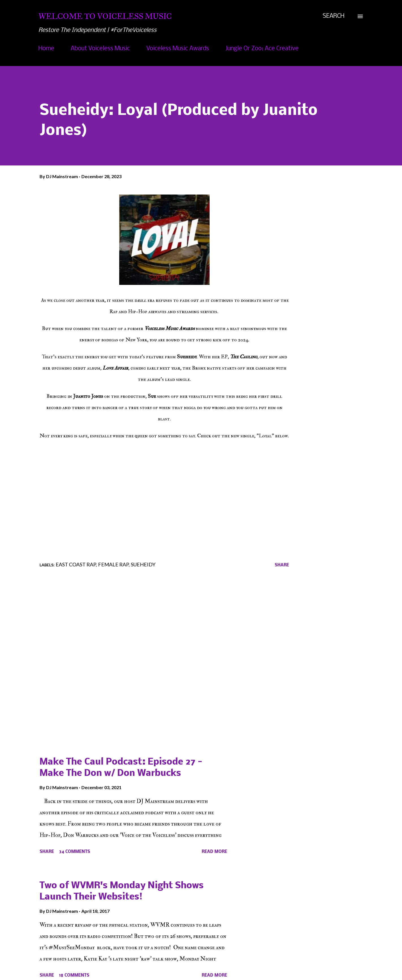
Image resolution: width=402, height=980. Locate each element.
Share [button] (282, 565)
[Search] (333, 16)
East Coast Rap (76, 564)
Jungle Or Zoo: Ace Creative (262, 49)
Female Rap (113, 564)
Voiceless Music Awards (178, 49)
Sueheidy (143, 564)
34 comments (75, 852)
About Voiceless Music (100, 49)
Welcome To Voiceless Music (105, 16)
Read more (214, 852)
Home (46, 49)
